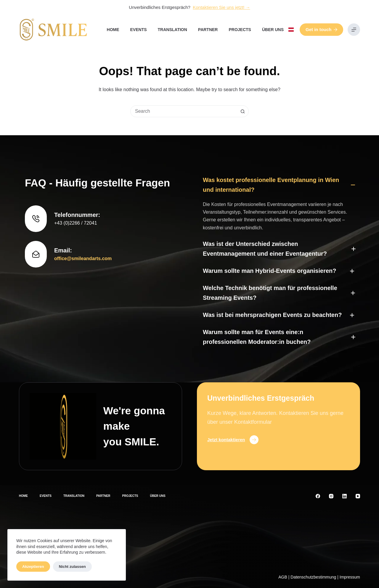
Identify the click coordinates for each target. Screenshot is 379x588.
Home (113, 30)
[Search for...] (184, 111)
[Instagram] (331, 496)
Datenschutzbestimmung (313, 577)
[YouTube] (358, 496)
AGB (283, 577)
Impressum (350, 577)
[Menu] (354, 30)
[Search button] (243, 111)
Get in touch (321, 29)
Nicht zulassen (72, 567)
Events (139, 30)
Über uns (273, 30)
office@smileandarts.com (83, 258)
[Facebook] (318, 496)
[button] (291, 30)
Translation (172, 30)
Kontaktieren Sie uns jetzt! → (221, 7)
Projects (240, 30)
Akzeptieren (33, 567)
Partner (208, 30)
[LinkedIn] (345, 496)
